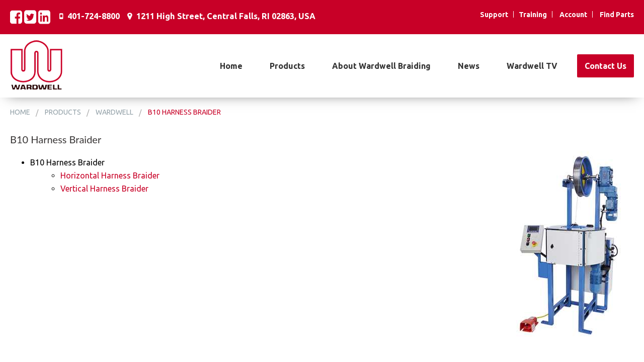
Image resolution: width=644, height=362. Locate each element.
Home (231, 66)
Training (533, 15)
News (469, 66)
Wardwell (114, 112)
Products (287, 66)
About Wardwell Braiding (381, 66)
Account (573, 15)
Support (494, 15)
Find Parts (617, 15)
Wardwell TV (532, 66)
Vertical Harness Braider (104, 189)
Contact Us (606, 66)
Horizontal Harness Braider (110, 175)
